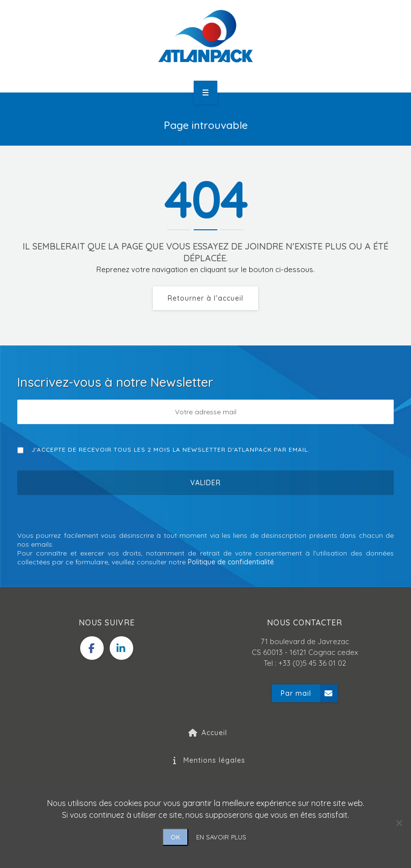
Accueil (205, 733)
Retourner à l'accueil (205, 298)
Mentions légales (205, 760)
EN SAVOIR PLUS (221, 837)
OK (175, 837)
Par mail (309, 693)
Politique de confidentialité (231, 562)
